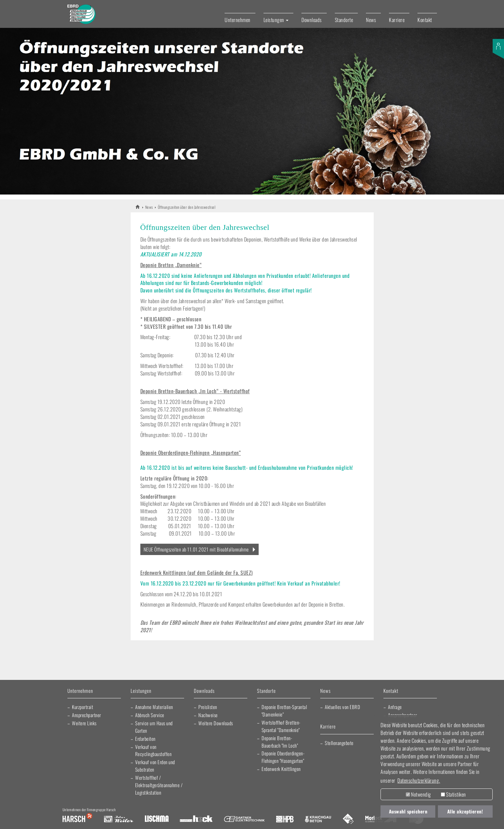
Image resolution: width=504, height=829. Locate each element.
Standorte (344, 20)
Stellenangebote (339, 743)
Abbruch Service (150, 715)
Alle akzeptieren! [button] (465, 811)
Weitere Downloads (216, 723)
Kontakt (425, 20)
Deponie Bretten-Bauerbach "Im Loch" (280, 742)
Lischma (157, 819)
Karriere (397, 20)
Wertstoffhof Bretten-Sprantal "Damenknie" (281, 726)
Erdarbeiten (145, 739)
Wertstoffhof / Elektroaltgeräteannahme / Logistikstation (159, 785)
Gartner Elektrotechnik (244, 819)
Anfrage (395, 707)
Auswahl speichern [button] (408, 811)
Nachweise (208, 715)
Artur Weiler (118, 819)
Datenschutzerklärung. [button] (419, 780)
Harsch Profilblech (285, 819)
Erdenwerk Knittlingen (281, 769)
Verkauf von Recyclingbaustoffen (153, 750)
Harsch (77, 819)
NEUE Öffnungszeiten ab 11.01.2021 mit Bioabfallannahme (196, 549)
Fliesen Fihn (348, 819)
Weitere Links (84, 723)
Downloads (312, 20)
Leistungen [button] (276, 20)
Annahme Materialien (154, 707)
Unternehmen (238, 20)
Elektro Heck (196, 819)
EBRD (138, 207)
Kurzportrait (82, 707)
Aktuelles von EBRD (342, 707)
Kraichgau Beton (318, 819)
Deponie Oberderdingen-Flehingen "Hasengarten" (283, 757)
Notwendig (418, 794)
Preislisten (208, 707)
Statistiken (453, 794)
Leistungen (141, 691)
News (371, 20)
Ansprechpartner (87, 715)
